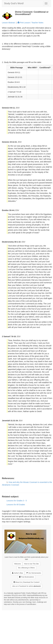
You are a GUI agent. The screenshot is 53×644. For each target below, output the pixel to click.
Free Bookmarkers (26, 577)
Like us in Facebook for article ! (26, 586)
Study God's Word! (14, 3)
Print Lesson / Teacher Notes (30, 23)
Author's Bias (17, 573)
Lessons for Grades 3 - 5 (17, 501)
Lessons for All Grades (16, 505)
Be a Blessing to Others (26, 568)
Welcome (18, 564)
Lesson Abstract (9, 23)
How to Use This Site (31, 564)
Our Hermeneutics (34, 573)
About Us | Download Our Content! (26, 582)
